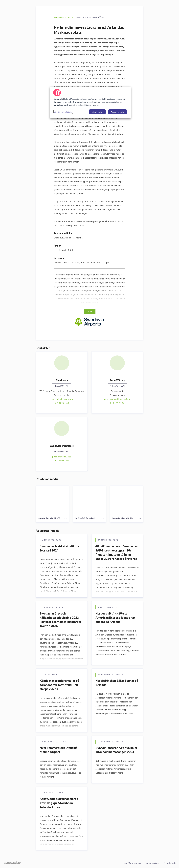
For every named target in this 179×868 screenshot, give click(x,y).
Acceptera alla (118, 112)
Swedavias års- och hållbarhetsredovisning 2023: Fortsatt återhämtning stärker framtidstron (61, 620)
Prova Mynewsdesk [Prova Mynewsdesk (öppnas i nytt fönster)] (131, 863)
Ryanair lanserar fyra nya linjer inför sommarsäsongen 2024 (116, 750)
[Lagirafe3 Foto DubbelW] (127, 500)
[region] (90, 103)
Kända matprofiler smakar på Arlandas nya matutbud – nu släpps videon (59, 685)
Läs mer (90, 311)
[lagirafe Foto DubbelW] (52, 500)
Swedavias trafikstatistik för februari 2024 (60, 548)
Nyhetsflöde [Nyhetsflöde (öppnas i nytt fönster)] (170, 863)
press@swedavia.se (62, 457)
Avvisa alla (97, 112)
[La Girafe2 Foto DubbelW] (90, 500)
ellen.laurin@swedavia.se (62, 399)
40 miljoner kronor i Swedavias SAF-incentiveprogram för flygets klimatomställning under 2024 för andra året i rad (116, 552)
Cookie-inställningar (63, 112)
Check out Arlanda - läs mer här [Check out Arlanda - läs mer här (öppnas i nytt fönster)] (68, 238)
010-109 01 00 (62, 403)
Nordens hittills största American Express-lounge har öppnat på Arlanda (115, 618)
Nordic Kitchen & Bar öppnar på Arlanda (117, 683)
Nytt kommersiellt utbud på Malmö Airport (59, 750)
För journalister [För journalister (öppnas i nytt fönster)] (152, 863)
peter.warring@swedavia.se (117, 399)
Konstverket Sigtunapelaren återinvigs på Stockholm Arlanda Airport (59, 803)
